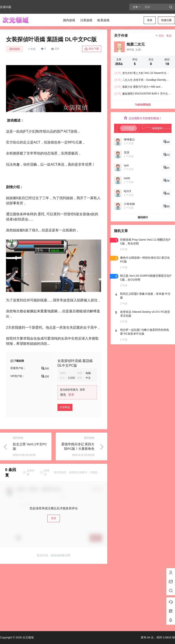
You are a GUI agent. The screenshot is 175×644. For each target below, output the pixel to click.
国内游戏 (15, 49)
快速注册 (166, 20)
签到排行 (143, 217)
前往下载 (92, 49)
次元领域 (28, 637)
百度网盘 (65, 407)
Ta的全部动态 (143, 105)
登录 (150, 20)
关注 (160, 36)
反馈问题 (6, 7)
